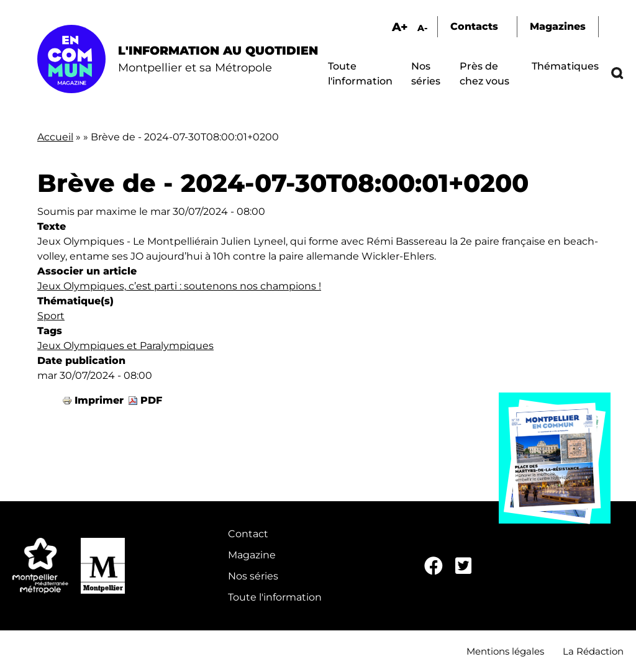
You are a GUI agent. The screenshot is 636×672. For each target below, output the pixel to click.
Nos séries (253, 576)
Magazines (558, 26)
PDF (151, 400)
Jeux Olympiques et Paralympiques (125, 346)
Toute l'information (275, 597)
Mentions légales (505, 651)
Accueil (55, 137)
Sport (51, 316)
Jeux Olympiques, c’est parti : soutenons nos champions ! (179, 286)
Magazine (252, 555)
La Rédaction (593, 651)
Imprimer (99, 400)
